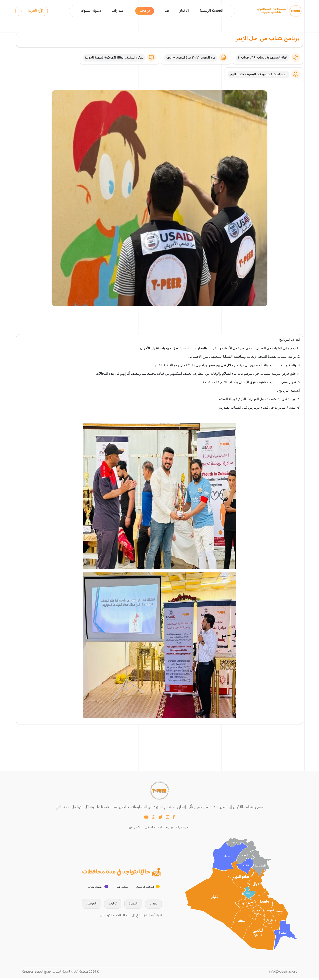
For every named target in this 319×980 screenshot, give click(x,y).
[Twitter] (161, 820)
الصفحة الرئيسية (211, 11)
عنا (167, 11)
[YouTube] (146, 820)
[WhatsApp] (154, 820)
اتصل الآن (134, 829)
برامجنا (145, 11)
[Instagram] (168, 820)
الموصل (85, 906)
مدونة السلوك (91, 11)
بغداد (147, 906)
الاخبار (184, 11)
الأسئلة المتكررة (153, 829)
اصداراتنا (118, 11)
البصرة (127, 906)
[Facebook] (174, 820)
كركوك (106, 906)
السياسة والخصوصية (178, 829)
